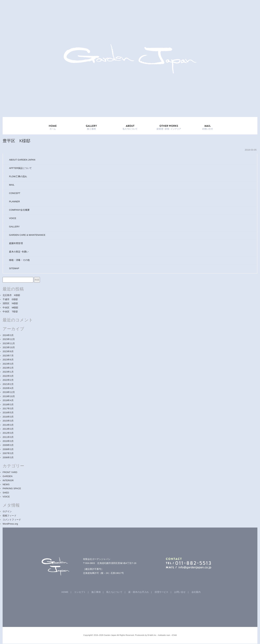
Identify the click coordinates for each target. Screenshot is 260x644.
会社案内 (196, 592)
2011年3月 (8, 437)
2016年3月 (8, 417)
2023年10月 (9, 347)
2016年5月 (8, 413)
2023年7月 (8, 356)
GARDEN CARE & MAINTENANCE (27, 235)
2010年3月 (8, 441)
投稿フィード (10, 516)
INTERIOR (8, 480)
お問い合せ (180, 592)
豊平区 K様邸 (16, 141)
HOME (53, 126)
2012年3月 (8, 433)
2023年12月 (9, 339)
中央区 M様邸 (10, 308)
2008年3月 (8, 449)
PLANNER (14, 202)
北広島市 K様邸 (11, 295)
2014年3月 (8, 425)
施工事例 (96, 592)
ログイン (7, 511)
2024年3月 (8, 335)
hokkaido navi (164, 635)
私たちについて (114, 592)
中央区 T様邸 (10, 312)
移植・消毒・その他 (19, 260)
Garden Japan (110, 635)
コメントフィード (12, 520)
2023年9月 (8, 351)
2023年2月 (8, 368)
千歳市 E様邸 (10, 299)
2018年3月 (8, 405)
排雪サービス (162, 592)
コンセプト (80, 592)
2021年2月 (8, 384)
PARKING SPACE (12, 488)
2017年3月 (8, 409)
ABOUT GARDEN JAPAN (22, 160)
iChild (174, 635)
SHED (6, 493)
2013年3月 (8, 429)
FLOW (18, 176)
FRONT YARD (10, 472)
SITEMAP (14, 268)
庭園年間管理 (16, 243)
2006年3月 (8, 457)
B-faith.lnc (152, 635)
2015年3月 (8, 421)
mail (208, 126)
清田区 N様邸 (10, 303)
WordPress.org (10, 524)
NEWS (6, 484)
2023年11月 (9, 343)
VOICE (13, 218)
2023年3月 (8, 364)
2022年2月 (8, 380)
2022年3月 (8, 376)
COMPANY (19, 210)
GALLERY (91, 126)
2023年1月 (8, 372)
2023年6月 (8, 360)
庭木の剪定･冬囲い (19, 252)
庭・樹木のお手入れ (139, 592)
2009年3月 (8, 445)
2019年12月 (9, 392)
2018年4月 (8, 400)
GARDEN (7, 476)
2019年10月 (9, 396)
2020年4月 (8, 388)
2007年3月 (8, 453)
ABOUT (130, 126)
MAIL (12, 185)
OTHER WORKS (169, 126)
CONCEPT (15, 193)
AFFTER (20, 168)
